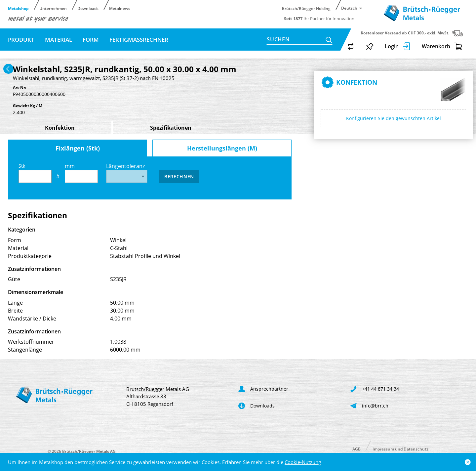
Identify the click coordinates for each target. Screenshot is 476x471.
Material (59, 40)
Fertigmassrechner (139, 40)
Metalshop (18, 8)
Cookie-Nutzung (303, 462)
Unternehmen (53, 8)
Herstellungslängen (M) (222, 148)
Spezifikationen (171, 128)
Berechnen (179, 176)
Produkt (21, 40)
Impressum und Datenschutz (400, 449)
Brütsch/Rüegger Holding (306, 8)
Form (91, 40)
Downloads (88, 8)
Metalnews (120, 8)
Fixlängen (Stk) (78, 148)
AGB (357, 449)
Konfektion (60, 128)
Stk (35, 173)
